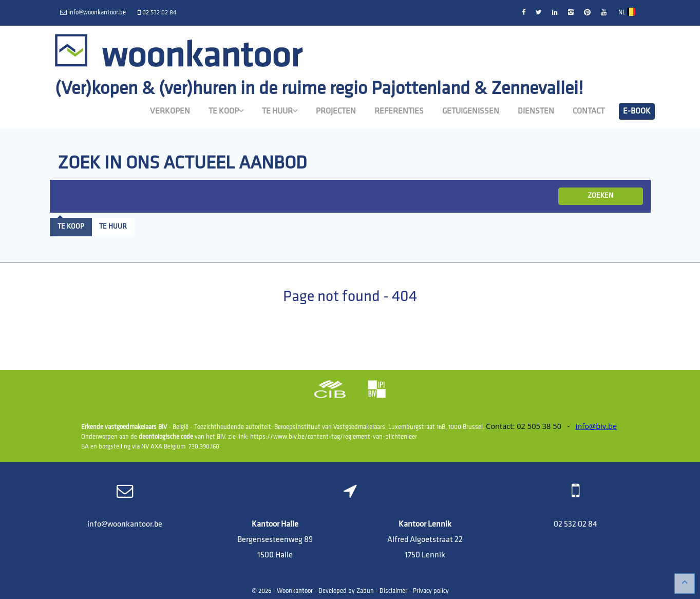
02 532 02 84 (575, 525)
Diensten (536, 111)
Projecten (336, 111)
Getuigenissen (471, 111)
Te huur (280, 111)
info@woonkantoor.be (125, 525)
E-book (637, 111)
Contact (589, 111)
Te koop (226, 111)
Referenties (399, 111)
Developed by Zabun (346, 591)
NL (627, 12)
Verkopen (170, 111)
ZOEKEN (600, 196)
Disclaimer (393, 591)
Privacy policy (431, 591)
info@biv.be (597, 426)
